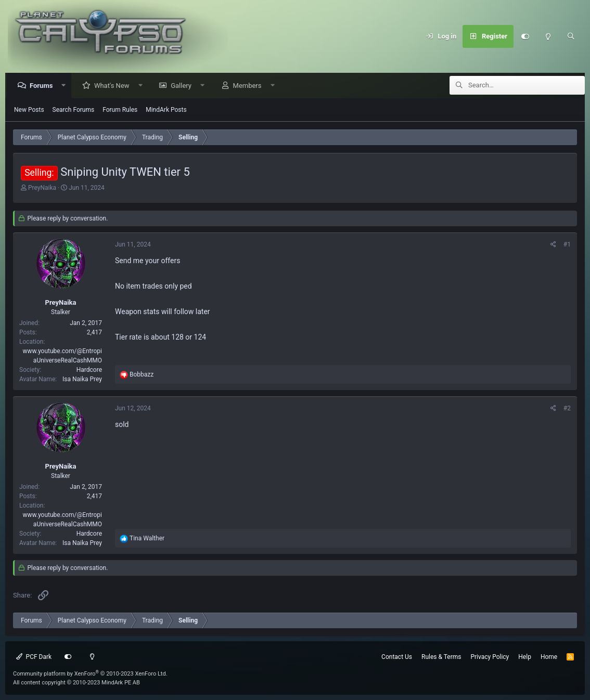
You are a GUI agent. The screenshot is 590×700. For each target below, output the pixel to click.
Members (250, 86)
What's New (114, 86)
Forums (44, 86)
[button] (66, 86)
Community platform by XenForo (90, 674)
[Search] (571, 36)
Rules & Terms (441, 657)
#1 (567, 245)
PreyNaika (42, 188)
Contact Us (397, 657)
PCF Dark (34, 657)
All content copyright (76, 683)
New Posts (29, 110)
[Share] (553, 245)
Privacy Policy (490, 657)
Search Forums (74, 110)
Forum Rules (120, 110)
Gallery (184, 86)
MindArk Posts (166, 110)
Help (525, 657)
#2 (567, 409)
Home (549, 657)
